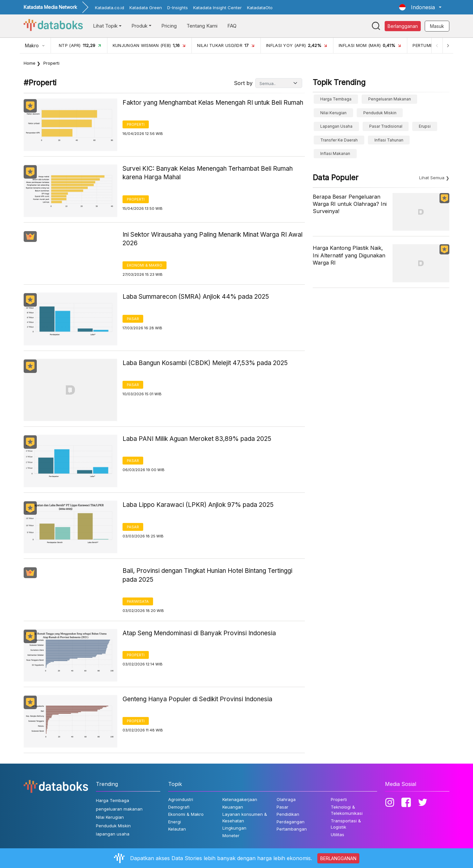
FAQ (232, 26)
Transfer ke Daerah (339, 140)
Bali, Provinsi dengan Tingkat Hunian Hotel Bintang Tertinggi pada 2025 (207, 575)
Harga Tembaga (336, 99)
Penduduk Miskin (380, 113)
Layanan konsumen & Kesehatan (245, 817)
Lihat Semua (432, 178)
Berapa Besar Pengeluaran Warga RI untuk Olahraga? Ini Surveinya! (350, 204)
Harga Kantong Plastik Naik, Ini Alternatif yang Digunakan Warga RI (349, 255)
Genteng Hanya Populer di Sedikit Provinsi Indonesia (197, 699)
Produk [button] (139, 26)
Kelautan (177, 829)
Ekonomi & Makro (145, 265)
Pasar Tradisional (386, 126)
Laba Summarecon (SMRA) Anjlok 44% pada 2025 (196, 297)
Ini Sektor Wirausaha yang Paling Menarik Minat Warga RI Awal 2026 (213, 239)
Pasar (133, 319)
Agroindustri (181, 799)
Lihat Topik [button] (105, 26)
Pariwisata (138, 601)
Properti (136, 124)
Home (30, 63)
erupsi (425, 126)
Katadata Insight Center (217, 8)
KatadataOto (260, 8)
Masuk (437, 26)
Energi (175, 822)
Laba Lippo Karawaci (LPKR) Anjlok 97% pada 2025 (198, 505)
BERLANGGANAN (338, 858)
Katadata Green (146, 8)
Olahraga (286, 799)
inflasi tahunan (389, 140)
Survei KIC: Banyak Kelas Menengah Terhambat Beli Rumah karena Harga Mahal (208, 173)
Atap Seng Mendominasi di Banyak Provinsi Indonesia (199, 633)
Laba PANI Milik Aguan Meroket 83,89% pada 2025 (197, 439)
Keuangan (233, 807)
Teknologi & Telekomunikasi (347, 810)
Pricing (169, 26)
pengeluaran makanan (390, 99)
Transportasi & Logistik (346, 824)
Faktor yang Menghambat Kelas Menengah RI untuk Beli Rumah (213, 103)
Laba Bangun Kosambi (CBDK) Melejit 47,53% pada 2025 (205, 363)
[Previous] (436, 45)
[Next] (447, 45)
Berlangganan (403, 26)
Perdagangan (291, 822)
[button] (420, 7)
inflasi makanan (335, 153)
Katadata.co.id (110, 8)
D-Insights (178, 8)
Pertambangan (292, 829)
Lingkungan (234, 828)
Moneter (231, 835)
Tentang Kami (202, 26)
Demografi (179, 807)
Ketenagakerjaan (240, 799)
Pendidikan (288, 814)
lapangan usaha (336, 126)
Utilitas (338, 835)
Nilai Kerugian (333, 113)
